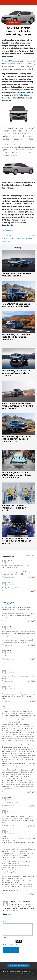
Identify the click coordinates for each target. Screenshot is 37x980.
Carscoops (9, 230)
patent (10, 241)
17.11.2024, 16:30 (11, 689)
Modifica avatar (5, 904)
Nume (5, 914)
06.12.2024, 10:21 (12, 833)
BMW (9, 61)
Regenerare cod (16, 944)
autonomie (8, 212)
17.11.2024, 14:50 (11, 673)
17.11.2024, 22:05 (11, 799)
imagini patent (21, 238)
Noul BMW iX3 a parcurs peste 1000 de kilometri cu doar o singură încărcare (16, 439)
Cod (4, 938)
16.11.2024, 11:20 (11, 562)
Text (4, 922)
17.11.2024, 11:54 (11, 653)
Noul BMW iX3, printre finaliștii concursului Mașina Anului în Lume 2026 (16, 373)
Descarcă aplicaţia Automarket (18, 966)
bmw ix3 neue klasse (21, 236)
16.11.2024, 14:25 (6, 605)
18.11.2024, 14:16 (11, 813)
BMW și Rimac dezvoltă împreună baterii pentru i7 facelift (14, 508)
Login (10, 914)
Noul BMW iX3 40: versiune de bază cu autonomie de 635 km (16, 305)
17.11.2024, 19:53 (6, 709)
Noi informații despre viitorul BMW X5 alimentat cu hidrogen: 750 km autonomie (17, 475)
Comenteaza (31, 556)
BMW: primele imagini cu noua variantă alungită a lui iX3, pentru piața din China (17, 406)
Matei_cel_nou (8, 603)
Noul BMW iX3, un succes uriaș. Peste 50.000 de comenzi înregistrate (16, 337)
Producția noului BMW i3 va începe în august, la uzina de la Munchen (16, 541)
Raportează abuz (8, 577)
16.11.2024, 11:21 (11, 585)
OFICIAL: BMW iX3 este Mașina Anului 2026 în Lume (16, 275)
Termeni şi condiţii (29, 973)
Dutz (5, 707)
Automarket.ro (19, 2)
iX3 (13, 238)
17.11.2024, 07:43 (12, 628)
